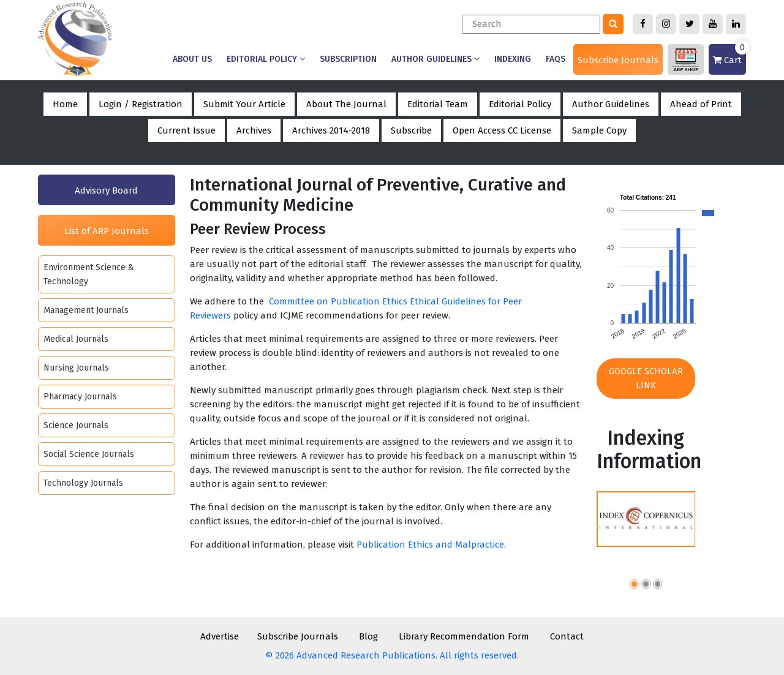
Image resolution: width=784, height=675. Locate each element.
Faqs (556, 59)
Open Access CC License (502, 130)
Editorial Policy (266, 59)
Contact (567, 636)
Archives (254, 130)
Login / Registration (141, 104)
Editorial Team (438, 104)
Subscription (348, 59)
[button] (634, 586)
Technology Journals (83, 483)
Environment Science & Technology (89, 274)
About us (192, 59)
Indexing (513, 59)
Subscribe (411, 130)
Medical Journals (76, 339)
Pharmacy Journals (80, 397)
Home (65, 104)
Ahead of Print (701, 104)
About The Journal (346, 104)
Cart (729, 55)
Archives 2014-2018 (331, 130)
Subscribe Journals (618, 60)
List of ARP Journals (107, 231)
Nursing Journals (76, 368)
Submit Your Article (244, 104)
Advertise (220, 636)
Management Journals (86, 310)
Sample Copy (599, 130)
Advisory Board (106, 190)
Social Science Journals (89, 454)
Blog (368, 636)
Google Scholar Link (646, 378)
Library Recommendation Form (464, 636)
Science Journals (76, 425)
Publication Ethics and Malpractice (430, 545)
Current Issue (187, 130)
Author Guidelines (435, 59)
